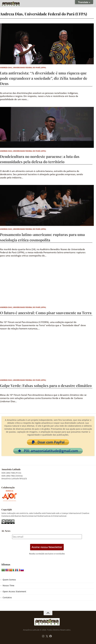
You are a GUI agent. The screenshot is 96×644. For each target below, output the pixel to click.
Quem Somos (9, 580)
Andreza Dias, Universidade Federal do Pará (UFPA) (23, 67)
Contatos (7, 598)
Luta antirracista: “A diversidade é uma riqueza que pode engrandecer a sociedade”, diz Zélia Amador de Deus (44, 78)
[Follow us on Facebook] (51, 636)
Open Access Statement (14, 592)
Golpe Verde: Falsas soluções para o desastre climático (46, 385)
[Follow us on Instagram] (43, 636)
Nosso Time (8, 586)
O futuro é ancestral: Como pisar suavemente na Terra (46, 313)
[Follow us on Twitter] (47, 636)
